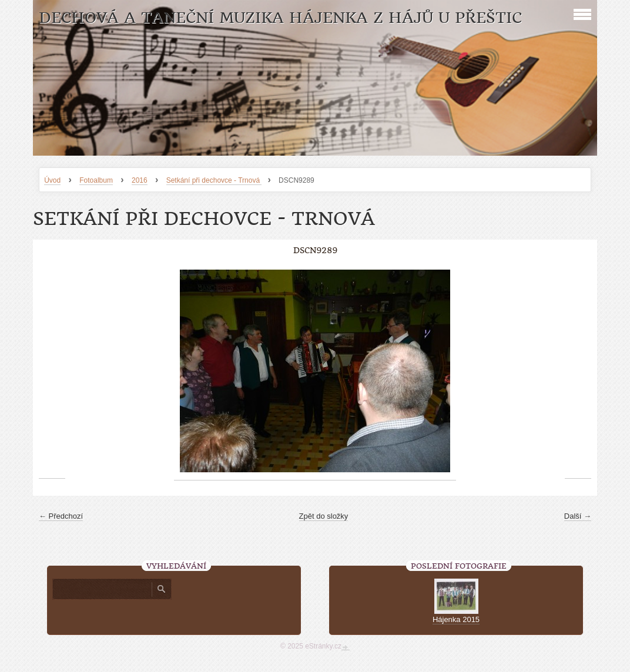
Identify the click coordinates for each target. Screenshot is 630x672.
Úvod (52, 180)
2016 (140, 180)
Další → (578, 516)
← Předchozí (61, 516)
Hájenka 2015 (456, 619)
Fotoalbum (96, 180)
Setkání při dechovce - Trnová (214, 180)
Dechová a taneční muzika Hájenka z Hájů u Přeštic (280, 18)
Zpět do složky (324, 516)
